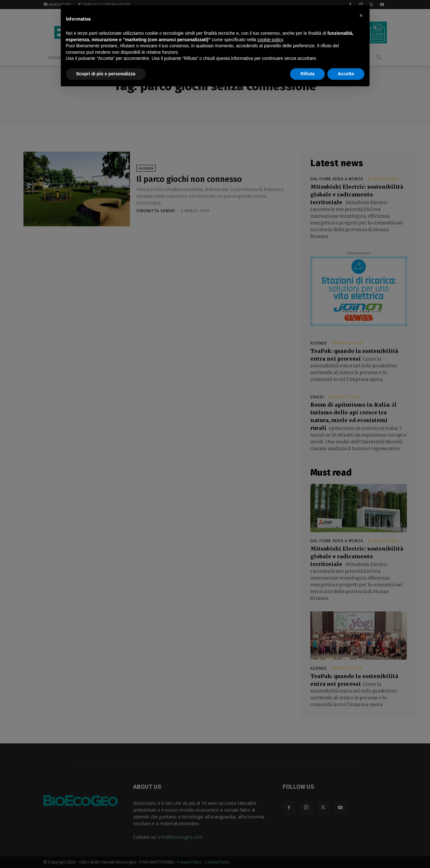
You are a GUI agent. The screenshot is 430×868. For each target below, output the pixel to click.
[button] (361, 15)
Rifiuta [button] (307, 74)
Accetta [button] (346, 74)
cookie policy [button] (270, 40)
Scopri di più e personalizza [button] (106, 74)
